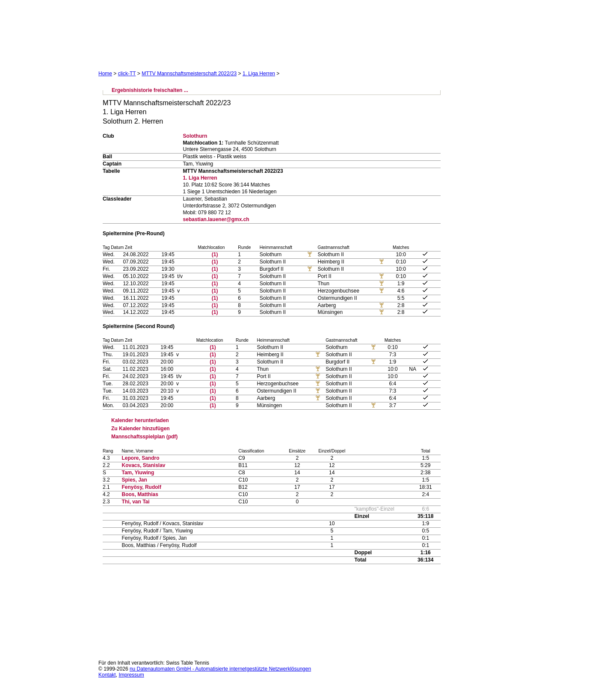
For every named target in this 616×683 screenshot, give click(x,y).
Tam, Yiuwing (138, 473)
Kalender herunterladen (140, 420)
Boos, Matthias (140, 494)
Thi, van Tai (135, 502)
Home (105, 74)
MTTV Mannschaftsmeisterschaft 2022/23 (189, 74)
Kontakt (107, 675)
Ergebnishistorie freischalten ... (150, 90)
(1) (215, 254)
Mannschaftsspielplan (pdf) (144, 437)
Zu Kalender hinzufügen (141, 429)
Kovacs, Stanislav (143, 465)
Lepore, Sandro (140, 458)
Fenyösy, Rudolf (141, 487)
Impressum (131, 675)
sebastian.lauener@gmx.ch (216, 219)
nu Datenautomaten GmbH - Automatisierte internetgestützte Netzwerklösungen (220, 669)
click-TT (127, 74)
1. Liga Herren (259, 74)
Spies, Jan (134, 480)
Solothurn (195, 136)
